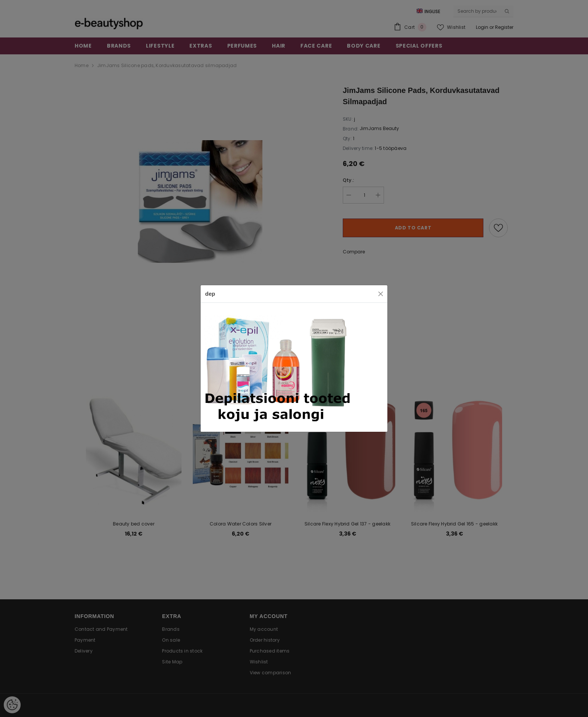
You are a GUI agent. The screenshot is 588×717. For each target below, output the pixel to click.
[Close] (381, 294)
